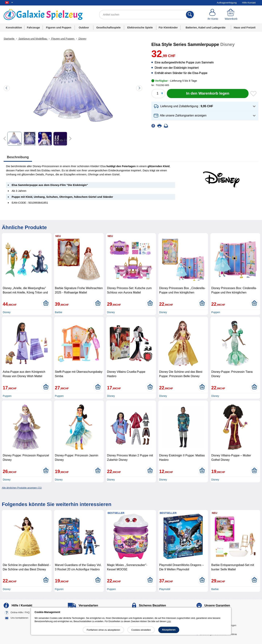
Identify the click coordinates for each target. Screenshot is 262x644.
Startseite (9, 39)
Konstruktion (14, 28)
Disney (82, 39)
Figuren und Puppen (59, 28)
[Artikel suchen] (147, 15)
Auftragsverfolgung (227, 3)
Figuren (59, 589)
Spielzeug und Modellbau (33, 39)
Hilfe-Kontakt (249, 3)
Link (169, 621)
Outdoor (84, 28)
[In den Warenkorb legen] (208, 94)
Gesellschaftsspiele (108, 28)
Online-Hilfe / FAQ (20, 613)
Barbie (59, 312)
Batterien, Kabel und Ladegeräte (206, 28)
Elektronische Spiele (140, 28)
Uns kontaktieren (19, 618)
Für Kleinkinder (168, 28)
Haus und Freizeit (245, 28)
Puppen (216, 312)
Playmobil (165, 589)
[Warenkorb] (231, 15)
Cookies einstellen (141, 630)
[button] (205, 106)
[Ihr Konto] (213, 15)
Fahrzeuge (33, 28)
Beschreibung (18, 157)
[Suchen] (190, 15)
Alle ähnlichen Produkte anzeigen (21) (22, 488)
